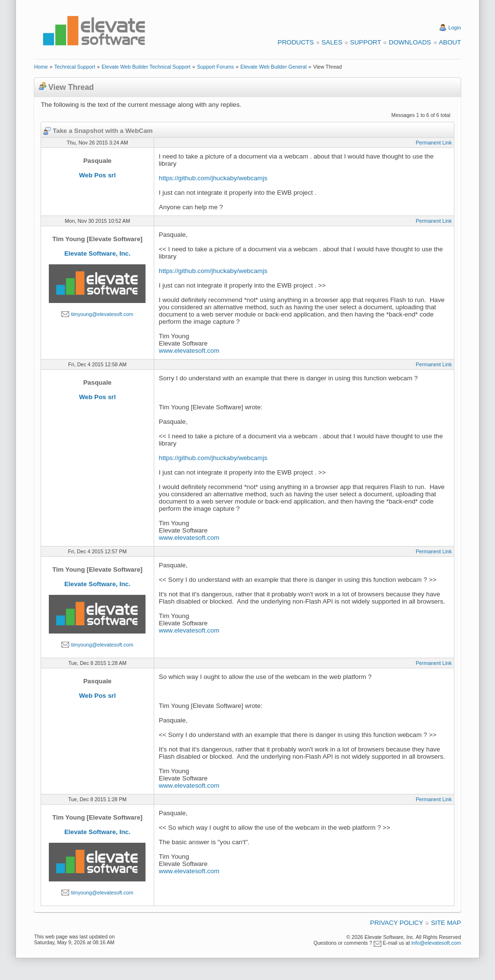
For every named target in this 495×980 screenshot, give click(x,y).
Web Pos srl (97, 175)
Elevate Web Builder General (273, 67)
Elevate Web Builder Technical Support (146, 67)
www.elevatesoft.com (189, 351)
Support (365, 42)
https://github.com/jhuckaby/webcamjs (213, 178)
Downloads (410, 42)
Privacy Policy (397, 923)
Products (296, 42)
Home (41, 67)
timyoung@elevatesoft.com (102, 314)
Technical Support (75, 67)
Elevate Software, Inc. (97, 253)
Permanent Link (434, 143)
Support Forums (215, 67)
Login (455, 28)
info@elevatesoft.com (436, 943)
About (450, 42)
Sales (332, 42)
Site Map (446, 923)
